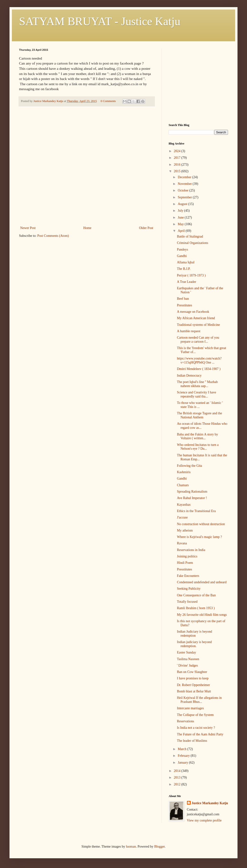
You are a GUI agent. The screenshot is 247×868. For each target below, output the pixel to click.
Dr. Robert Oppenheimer (193, 685)
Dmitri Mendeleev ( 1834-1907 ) (199, 369)
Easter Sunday (186, 652)
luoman (131, 847)
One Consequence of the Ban (196, 595)
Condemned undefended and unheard (202, 582)
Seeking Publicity (189, 589)
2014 (178, 771)
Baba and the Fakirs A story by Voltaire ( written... (197, 436)
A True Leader (187, 282)
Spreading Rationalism (192, 492)
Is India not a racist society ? (196, 728)
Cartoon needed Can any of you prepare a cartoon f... (198, 340)
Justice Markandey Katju (210, 803)
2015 (178, 171)
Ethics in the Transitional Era (196, 511)
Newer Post (28, 228)
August (183, 204)
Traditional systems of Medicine (198, 325)
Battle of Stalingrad (190, 236)
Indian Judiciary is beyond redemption (195, 634)
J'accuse (182, 517)
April (182, 231)
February (184, 756)
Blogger (159, 847)
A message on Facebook (193, 312)
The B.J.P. (184, 269)
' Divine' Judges (187, 665)
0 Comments (108, 101)
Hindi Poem (185, 563)
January (183, 763)
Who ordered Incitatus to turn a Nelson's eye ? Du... (198, 447)
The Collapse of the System (195, 715)
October (183, 190)
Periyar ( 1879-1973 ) (191, 275)
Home (87, 228)
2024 (178, 151)
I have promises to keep (193, 678)
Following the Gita (190, 466)
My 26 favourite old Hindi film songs (202, 615)
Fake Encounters (188, 576)
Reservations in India (191, 550)
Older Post (146, 228)
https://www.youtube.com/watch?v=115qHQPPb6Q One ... (199, 360)
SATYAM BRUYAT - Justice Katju (100, 21)
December (185, 177)
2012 (178, 784)
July (181, 211)
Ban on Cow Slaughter (192, 672)
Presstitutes (185, 305)
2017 (178, 158)
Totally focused (187, 602)
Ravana (182, 543)
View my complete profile (204, 820)
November (185, 184)
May (181, 224)
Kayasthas (184, 505)
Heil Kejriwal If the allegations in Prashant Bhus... (199, 700)
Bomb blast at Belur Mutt (194, 691)
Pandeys (183, 250)
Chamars (183, 485)
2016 (178, 165)
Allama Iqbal (186, 262)
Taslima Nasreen (188, 659)
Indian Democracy (189, 376)
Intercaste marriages (190, 708)
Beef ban (183, 299)
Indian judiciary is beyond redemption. (194, 644)
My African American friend (196, 318)
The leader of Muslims (192, 741)
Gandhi (182, 256)
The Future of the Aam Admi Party (200, 734)
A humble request (189, 331)
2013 (178, 777)
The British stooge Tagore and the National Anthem (199, 415)
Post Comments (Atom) (53, 236)
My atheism (185, 530)
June (181, 217)
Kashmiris (184, 472)
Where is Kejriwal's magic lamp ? (199, 537)
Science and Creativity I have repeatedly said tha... (197, 394)
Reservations (185, 721)
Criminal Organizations (193, 243)
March (182, 749)
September (185, 197)
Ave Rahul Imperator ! (192, 498)
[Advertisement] (87, 189)
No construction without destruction (201, 524)
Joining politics (187, 556)
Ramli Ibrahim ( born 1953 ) (196, 608)
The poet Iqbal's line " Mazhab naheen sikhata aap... (197, 384)
